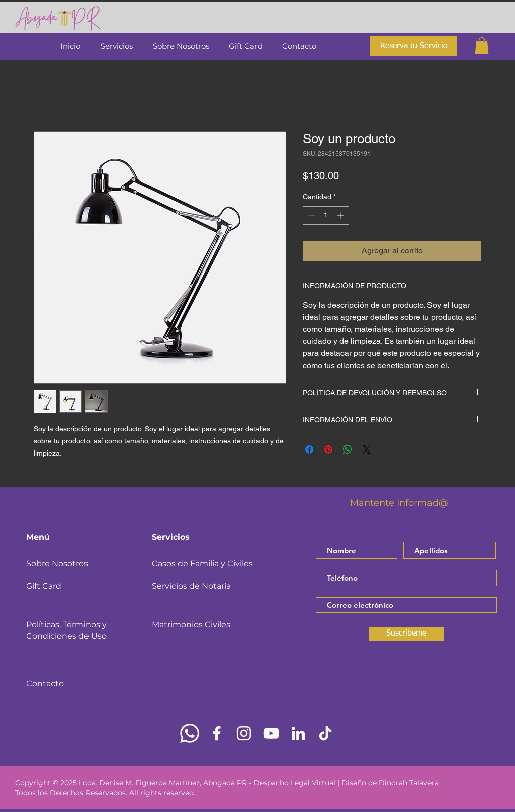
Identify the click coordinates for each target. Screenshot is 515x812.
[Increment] (341, 215)
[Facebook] (217, 733)
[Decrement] (311, 215)
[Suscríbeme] (406, 634)
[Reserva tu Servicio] (414, 46)
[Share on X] (367, 449)
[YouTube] (271, 733)
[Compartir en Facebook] (309, 449)
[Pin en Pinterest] (328, 449)
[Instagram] (244, 733)
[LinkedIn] (298, 733)
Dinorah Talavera (409, 783)
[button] (482, 46)
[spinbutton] (326, 215)
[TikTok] (325, 733)
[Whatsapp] (190, 733)
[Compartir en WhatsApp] (348, 449)
